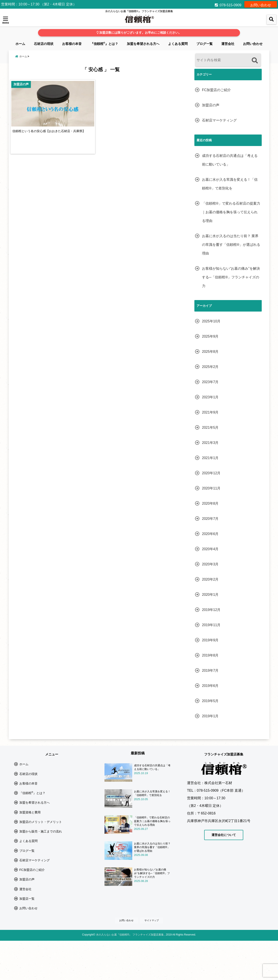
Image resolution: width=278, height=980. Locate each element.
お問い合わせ (261, 4)
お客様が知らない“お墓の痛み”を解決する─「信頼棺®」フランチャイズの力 (231, 277)
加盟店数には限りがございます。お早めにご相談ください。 (139, 33)
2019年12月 (211, 610)
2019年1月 (210, 716)
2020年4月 (210, 549)
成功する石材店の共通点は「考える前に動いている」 (230, 160)
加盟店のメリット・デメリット (41, 837)
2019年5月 (210, 701)
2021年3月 (210, 443)
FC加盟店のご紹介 (216, 90)
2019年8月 (210, 655)
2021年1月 (210, 458)
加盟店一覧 (27, 933)
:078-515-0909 (228, 4)
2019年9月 (210, 640)
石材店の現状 (44, 44)
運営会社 (228, 44)
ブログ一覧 (204, 44)
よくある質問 (178, 44)
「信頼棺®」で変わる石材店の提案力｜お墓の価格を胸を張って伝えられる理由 (231, 212)
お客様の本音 (72, 44)
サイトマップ (153, 959)
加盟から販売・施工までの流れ (41, 849)
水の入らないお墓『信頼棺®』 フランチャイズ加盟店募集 (130, 974)
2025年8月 (210, 352)
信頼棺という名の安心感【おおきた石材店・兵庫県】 (53, 137)
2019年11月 (211, 625)
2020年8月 (210, 503)
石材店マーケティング (219, 120)
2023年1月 (210, 397)
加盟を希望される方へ (143, 44)
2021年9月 (210, 412)
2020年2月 (210, 579)
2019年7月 (210, 671)
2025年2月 (210, 367)
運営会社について (224, 835)
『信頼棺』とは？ (104, 44)
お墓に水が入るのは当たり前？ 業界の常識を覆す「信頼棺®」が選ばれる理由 (231, 245)
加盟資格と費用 (30, 825)
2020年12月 (211, 473)
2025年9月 (210, 336)
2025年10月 (211, 321)
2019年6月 (210, 686)
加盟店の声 (211, 105)
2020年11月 (211, 488)
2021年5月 (210, 428)
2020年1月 (210, 595)
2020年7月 (210, 519)
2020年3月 (210, 564)
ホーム (20, 44)
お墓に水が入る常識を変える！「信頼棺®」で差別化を (230, 184)
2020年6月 (210, 534)
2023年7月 (210, 382)
